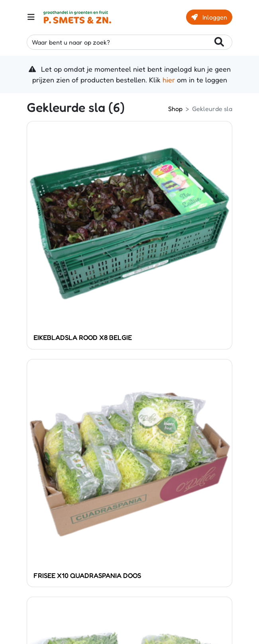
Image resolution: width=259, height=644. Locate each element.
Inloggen (209, 17)
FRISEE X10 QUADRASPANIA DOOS (87, 575)
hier (169, 80)
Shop (175, 109)
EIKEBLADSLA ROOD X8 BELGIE (83, 337)
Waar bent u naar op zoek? (128, 42)
